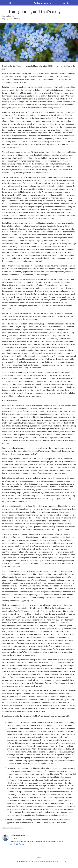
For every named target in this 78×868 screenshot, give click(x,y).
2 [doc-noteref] (23, 506)
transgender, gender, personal (12, 828)
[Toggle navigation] (10, 3)
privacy (39, 858)
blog (18, 19)
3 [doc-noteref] (21, 548)
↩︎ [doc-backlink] (52, 764)
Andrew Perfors (39, 3)
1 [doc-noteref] (17, 98)
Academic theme (47, 862)
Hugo (56, 862)
